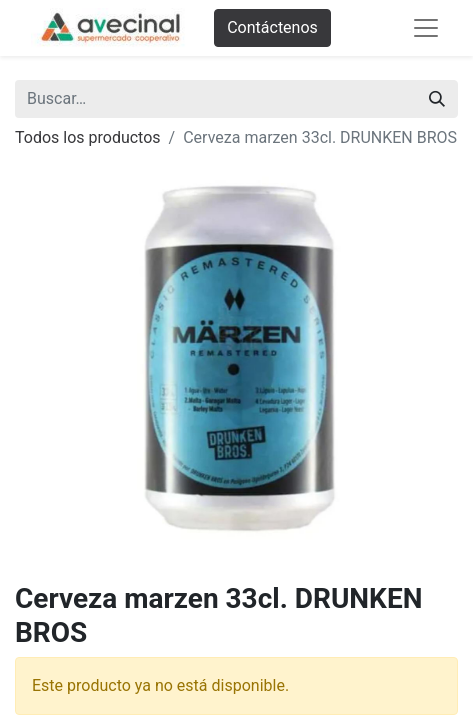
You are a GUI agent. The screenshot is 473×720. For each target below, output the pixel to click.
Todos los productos (88, 137)
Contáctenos (272, 27)
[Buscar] (437, 99)
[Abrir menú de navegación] (426, 28)
